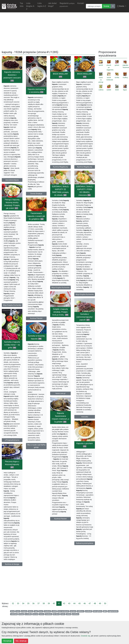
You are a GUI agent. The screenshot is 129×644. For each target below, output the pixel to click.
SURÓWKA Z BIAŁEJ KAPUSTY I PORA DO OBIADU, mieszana (85, 194)
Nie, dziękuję (21, 641)
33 (18, 603)
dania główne (98, 611)
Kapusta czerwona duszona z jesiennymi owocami (12, 76)
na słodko (28, 614)
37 (38, 603)
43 (69, 603)
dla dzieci (56, 614)
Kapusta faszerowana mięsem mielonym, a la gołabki (60, 426)
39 (49, 603)
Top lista (22, 5)
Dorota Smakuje (36, 194)
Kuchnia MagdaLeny (61, 167)
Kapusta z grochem (63, 453)
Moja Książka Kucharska (60, 291)
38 (44, 603)
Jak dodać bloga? (52, 5)
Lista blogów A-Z (30, 6)
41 (59, 603)
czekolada (14, 614)
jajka (105, 611)
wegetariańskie (113, 611)
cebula (68, 614)
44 (74, 603)
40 (54, 603)
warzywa (73, 611)
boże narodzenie (63, 611)
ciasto (63, 614)
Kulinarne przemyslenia (63, 552)
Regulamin (67, 5)
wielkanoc (81, 611)
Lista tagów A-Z (42, 5)
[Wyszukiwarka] (94, 6)
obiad (12, 611)
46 (85, 603)
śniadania (48, 614)
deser (41, 611)
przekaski (89, 611)
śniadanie (47, 611)
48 (95, 603)
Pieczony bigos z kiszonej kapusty (33, 470)
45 (79, 603)
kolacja (21, 614)
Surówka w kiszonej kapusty (36, 342)
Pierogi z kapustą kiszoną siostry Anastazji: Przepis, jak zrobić (12, 206)
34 (23, 603)
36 (33, 603)
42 (64, 603)
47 (90, 603)
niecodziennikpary (12, 180)
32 (13, 603)
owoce (42, 614)
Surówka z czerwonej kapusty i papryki (63, 324)
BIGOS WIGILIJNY (61, 75)
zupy (36, 611)
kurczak (35, 614)
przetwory (76, 614)
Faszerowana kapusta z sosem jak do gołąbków (36, 218)
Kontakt (81, 3)
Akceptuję (7, 641)
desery (30, 611)
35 (28, 603)
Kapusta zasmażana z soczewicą (36, 91)
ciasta (18, 611)
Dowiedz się (85, 636)
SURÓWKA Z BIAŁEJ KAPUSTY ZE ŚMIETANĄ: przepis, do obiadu (60, 194)
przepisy (24, 611)
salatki (54, 611)
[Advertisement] (65, 31)
